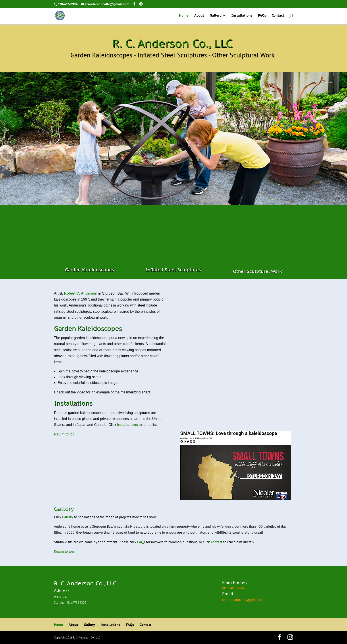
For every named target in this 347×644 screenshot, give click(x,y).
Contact (278, 16)
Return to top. (65, 434)
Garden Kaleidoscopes (90, 270)
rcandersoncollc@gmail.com (244, 600)
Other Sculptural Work (257, 271)
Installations (242, 16)
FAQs (262, 16)
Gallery (216, 16)
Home (184, 16)
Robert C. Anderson (81, 293)
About (199, 16)
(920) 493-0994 (233, 588)
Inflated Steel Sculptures (173, 270)
